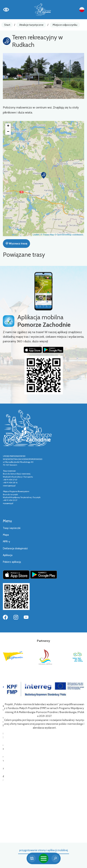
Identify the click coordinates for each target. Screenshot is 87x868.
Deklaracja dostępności (15, 548)
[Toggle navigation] (44, 858)
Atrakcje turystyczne (31, 25)
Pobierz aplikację (12, 562)
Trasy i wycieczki (12, 528)
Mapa (6, 535)
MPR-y (6, 542)
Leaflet (36, 235)
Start (7, 25)
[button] (44, 175)
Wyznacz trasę (16, 243)
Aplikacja (8, 555)
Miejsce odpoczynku (65, 25)
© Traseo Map (47, 235)
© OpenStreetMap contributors (69, 235)
